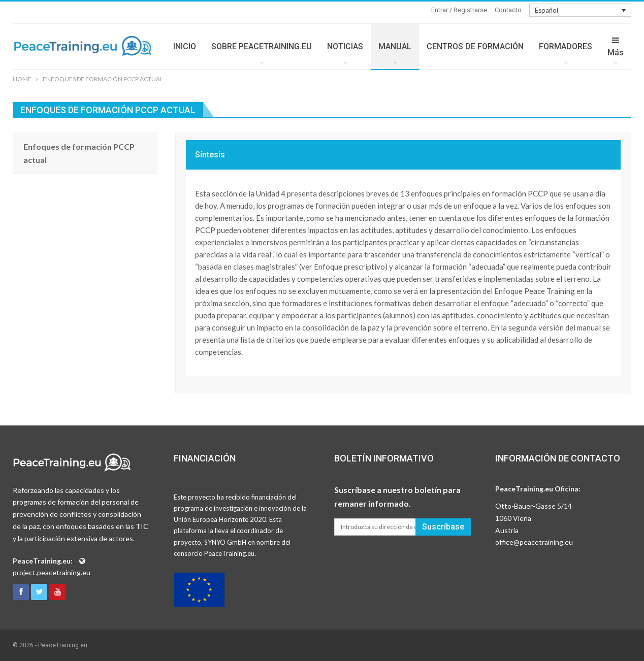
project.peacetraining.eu (52, 572)
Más (616, 47)
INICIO (185, 46)
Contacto (508, 10)
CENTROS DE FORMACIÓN (475, 46)
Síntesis (210, 155)
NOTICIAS (345, 46)
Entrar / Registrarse (459, 10)
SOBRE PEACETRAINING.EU (262, 46)
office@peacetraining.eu (534, 542)
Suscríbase (443, 527)
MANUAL (395, 46)
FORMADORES (566, 46)
